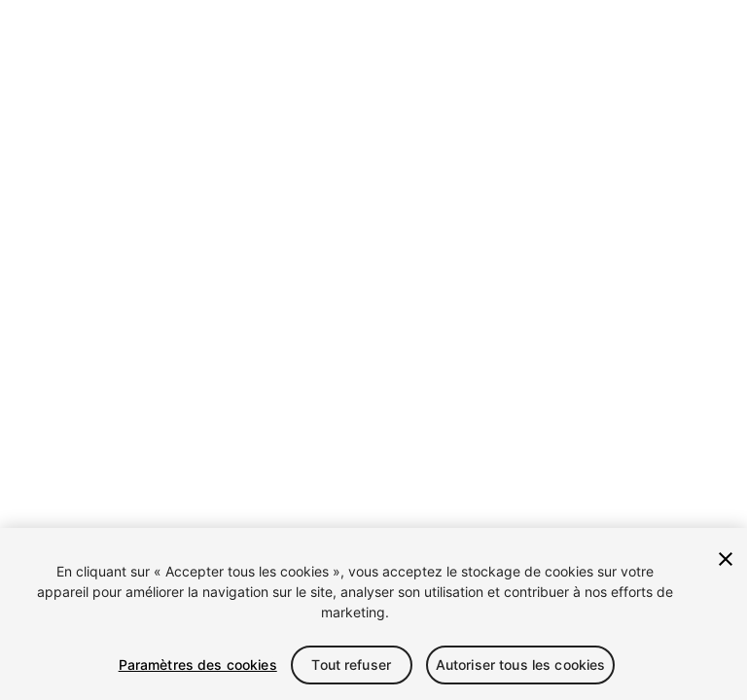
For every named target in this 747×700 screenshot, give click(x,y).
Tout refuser (351, 665)
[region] (373, 614)
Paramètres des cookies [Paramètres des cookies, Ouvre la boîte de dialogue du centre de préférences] (198, 665)
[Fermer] (726, 559)
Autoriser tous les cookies (521, 665)
